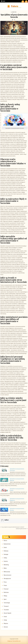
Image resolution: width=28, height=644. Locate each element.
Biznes (5, 540)
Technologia (7, 603)
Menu (4, 1)
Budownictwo (7, 544)
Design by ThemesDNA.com (14, 641)
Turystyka (6, 610)
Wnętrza (6, 623)
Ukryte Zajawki (7, 613)
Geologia (6, 554)
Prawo (5, 585)
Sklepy (5, 596)
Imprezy (6, 561)
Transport (6, 606)
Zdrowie (6, 627)
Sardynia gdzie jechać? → (22, 529)
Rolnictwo (6, 592)
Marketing (14, 12)
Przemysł (6, 589)
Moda (5, 568)
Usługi (5, 620)
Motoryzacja (7, 572)
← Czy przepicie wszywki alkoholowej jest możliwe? (12, 527)
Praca (5, 582)
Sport (5, 599)
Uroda (5, 617)
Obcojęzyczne (7, 578)
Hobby (5, 558)
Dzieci (5, 547)
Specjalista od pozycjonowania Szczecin (14, 16)
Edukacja (6, 551)
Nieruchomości (8, 575)
